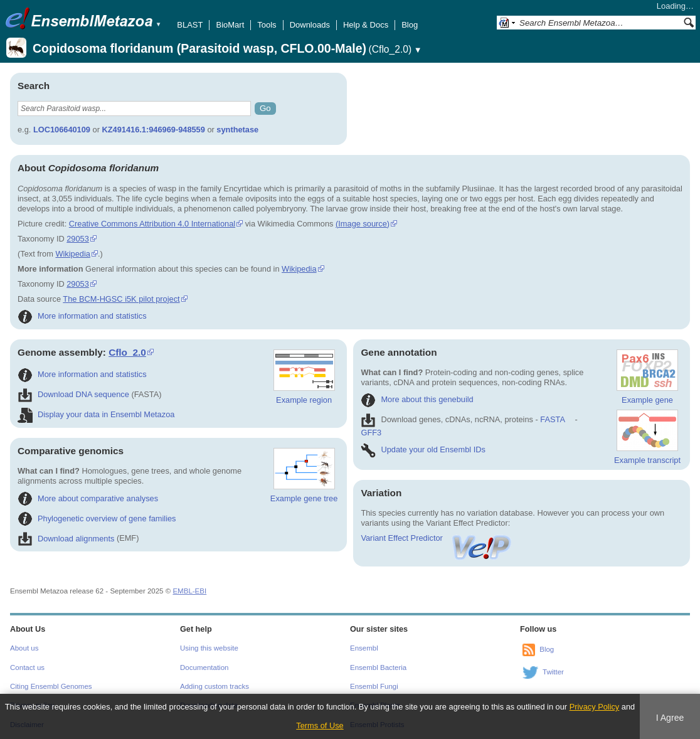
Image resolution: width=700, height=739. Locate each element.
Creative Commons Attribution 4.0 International (152, 224)
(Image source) (363, 224)
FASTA (552, 419)
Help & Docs (366, 25)
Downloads (310, 25)
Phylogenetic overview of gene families (97, 518)
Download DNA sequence (73, 394)
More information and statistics (82, 316)
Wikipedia (72, 254)
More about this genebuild (417, 399)
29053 (78, 239)
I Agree (670, 718)
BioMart (230, 25)
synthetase (237, 130)
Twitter (553, 672)
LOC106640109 (62, 130)
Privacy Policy (595, 707)
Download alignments (66, 539)
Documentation (204, 667)
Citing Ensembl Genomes (51, 686)
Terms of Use (320, 726)
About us (24, 648)
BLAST (190, 25)
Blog (410, 25)
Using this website (209, 648)
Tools (267, 25)
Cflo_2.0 (127, 352)
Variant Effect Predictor (437, 538)
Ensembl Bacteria (378, 667)
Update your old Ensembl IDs (423, 449)
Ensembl (364, 648)
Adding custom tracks (215, 686)
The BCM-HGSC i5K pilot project (121, 299)
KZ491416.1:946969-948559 (153, 130)
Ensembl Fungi (374, 686)
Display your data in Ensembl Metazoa (96, 414)
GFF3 (371, 433)
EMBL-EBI (189, 591)
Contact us (27, 667)
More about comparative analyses (88, 498)
